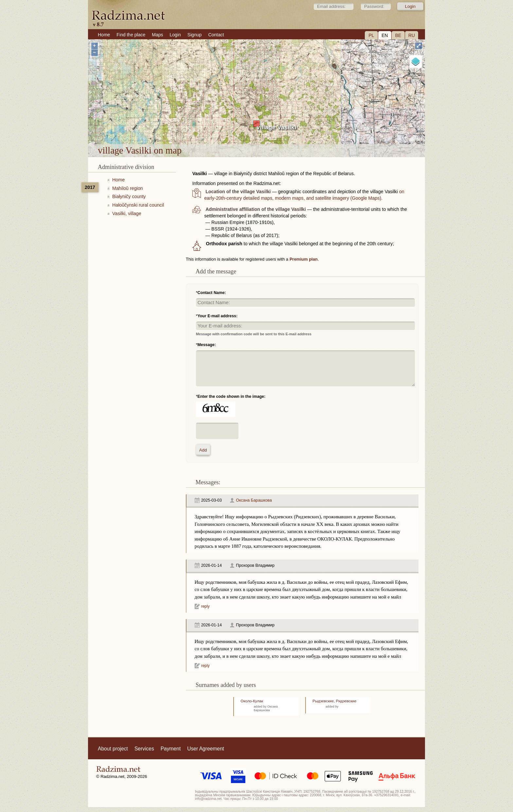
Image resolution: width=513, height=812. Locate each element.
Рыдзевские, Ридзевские (334, 701)
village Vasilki (276, 127)
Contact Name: (212, 293)
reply (205, 606)
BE (398, 35)
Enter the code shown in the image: (232, 397)
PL (371, 35)
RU (412, 35)
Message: (207, 345)
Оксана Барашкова (254, 500)
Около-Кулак (252, 701)
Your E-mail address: (218, 316)
